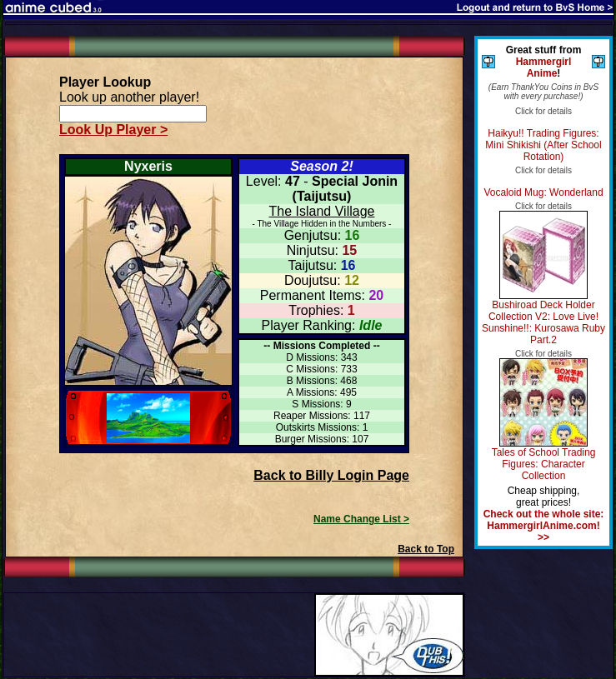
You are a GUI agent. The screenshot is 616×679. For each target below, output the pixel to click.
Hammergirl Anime (544, 67)
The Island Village (322, 211)
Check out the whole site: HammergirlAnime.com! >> (544, 526)
